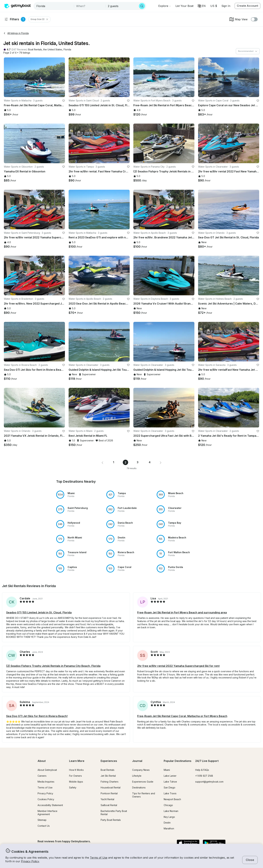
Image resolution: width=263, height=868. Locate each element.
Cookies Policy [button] (46, 799)
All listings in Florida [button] (16, 33)
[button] (184, 6)
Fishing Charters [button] (110, 782)
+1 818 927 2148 (204, 776)
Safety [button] (73, 787)
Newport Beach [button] (172, 799)
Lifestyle (137, 776)
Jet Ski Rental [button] (108, 776)
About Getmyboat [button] (47, 770)
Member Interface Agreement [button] (47, 813)
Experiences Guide (143, 782)
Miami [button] (167, 770)
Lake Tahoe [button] (170, 782)
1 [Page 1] (113, 462)
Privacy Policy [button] (30, 861)
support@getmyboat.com (209, 782)
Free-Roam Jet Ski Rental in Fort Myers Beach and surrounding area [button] (182, 612)
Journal (137, 761)
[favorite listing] (64, 101)
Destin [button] (167, 823)
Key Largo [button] (169, 817)
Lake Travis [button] (170, 793)
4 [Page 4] (150, 462)
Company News (141, 770)
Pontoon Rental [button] (109, 793)
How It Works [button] (76, 770)
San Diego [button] (169, 787)
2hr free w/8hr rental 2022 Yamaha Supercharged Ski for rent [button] (178, 666)
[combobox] (54, 6)
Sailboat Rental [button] (109, 805)
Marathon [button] (169, 828)
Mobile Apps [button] (76, 782)
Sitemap (42, 820)
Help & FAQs (202, 770)
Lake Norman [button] (171, 811)
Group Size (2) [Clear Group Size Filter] (40, 19)
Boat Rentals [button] (108, 770)
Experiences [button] (109, 761)
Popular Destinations (178, 761)
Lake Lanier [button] (170, 776)
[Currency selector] (214, 6)
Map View (238, 19)
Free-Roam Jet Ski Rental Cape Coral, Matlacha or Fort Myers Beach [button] (182, 716)
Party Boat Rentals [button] (111, 820)
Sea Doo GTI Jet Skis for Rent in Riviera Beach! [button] (37, 716)
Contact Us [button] (44, 826)
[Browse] (165, 6)
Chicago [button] (168, 805)
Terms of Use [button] (99, 858)
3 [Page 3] (138, 462)
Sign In (226, 6)
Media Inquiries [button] (46, 782)
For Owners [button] (75, 776)
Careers (42, 776)
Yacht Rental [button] (107, 799)
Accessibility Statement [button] (50, 805)
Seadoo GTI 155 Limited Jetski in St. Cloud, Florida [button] (39, 612)
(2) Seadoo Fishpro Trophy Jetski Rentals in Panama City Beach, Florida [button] (53, 666)
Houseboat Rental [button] (111, 787)
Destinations (139, 787)
